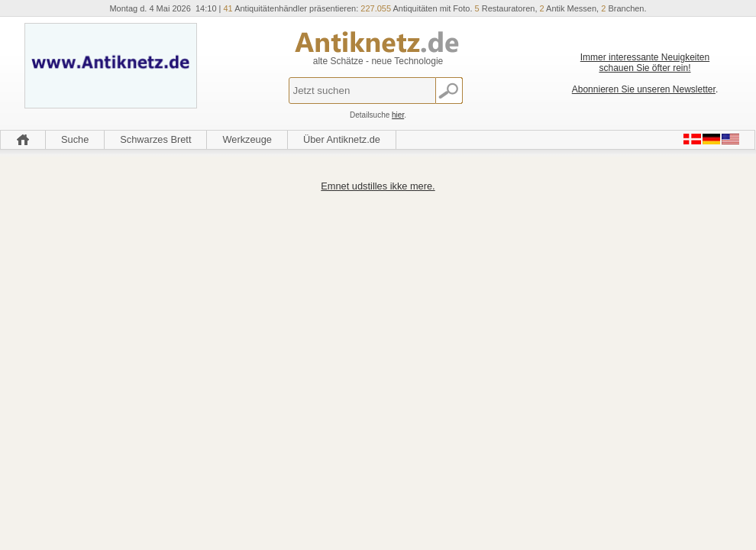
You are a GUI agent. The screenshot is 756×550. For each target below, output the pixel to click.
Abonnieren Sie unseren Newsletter (644, 89)
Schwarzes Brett (155, 139)
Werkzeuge (247, 139)
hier (398, 115)
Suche (75, 139)
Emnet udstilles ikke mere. (378, 186)
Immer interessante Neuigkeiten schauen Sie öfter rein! (645, 63)
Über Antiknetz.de (342, 139)
